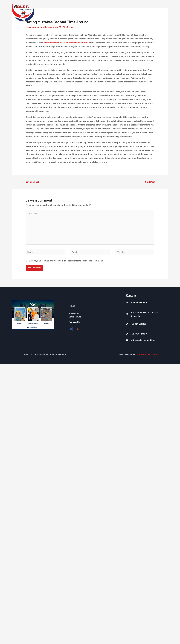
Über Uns (127, 13)
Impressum (74, 313)
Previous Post (31, 182)
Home (89, 13)
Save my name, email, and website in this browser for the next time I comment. (66, 261)
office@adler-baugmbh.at (143, 340)
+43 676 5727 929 (139, 334)
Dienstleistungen (107, 13)
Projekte (143, 13)
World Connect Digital (148, 354)
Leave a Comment (34, 27)
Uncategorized (51, 27)
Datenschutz (75, 317)
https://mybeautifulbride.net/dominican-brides (67, 42)
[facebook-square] (72, 329)
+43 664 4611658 (138, 324)
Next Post (151, 182)
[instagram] (80, 329)
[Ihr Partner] (23, 13)
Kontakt (157, 13)
